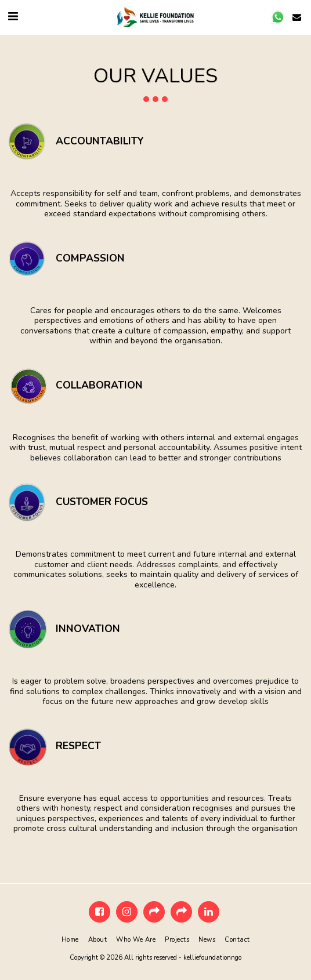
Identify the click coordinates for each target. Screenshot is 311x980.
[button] (13, 17)
